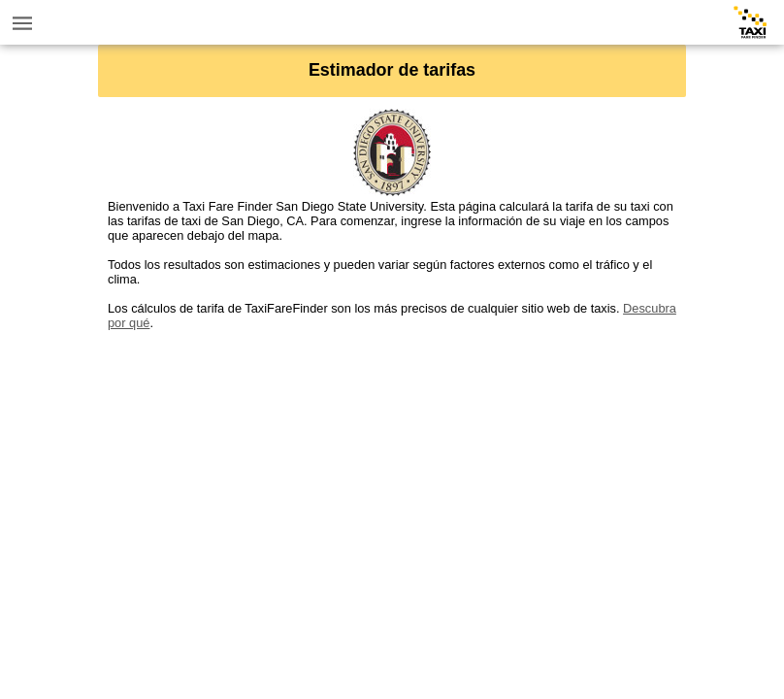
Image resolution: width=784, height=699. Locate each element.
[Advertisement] (392, 466)
